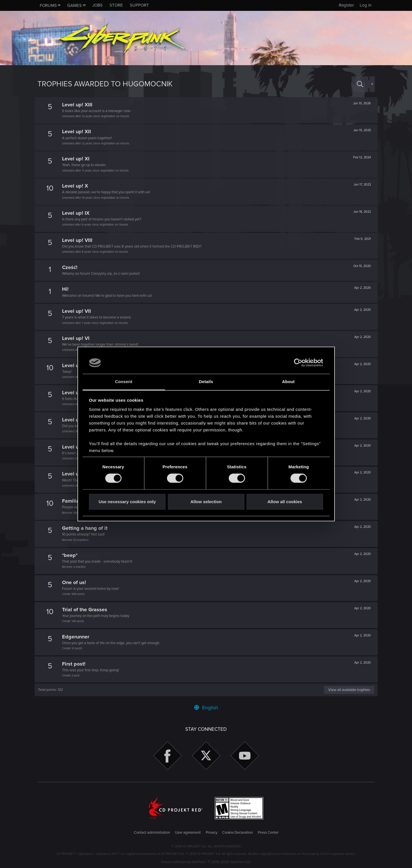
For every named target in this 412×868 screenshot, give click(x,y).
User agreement (188, 833)
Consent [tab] (124, 382)
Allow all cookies (285, 502)
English (206, 708)
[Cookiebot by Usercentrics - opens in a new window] (298, 363)
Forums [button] (48, 5)
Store (116, 5)
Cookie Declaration (237, 833)
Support (139, 5)
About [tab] (288, 382)
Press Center (268, 833)
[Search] (360, 84)
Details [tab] (206, 382)
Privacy (212, 833)
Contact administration (152, 833)
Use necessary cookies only (127, 502)
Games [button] (74, 5)
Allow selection (206, 502)
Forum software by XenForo (206, 862)
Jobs (97, 5)
